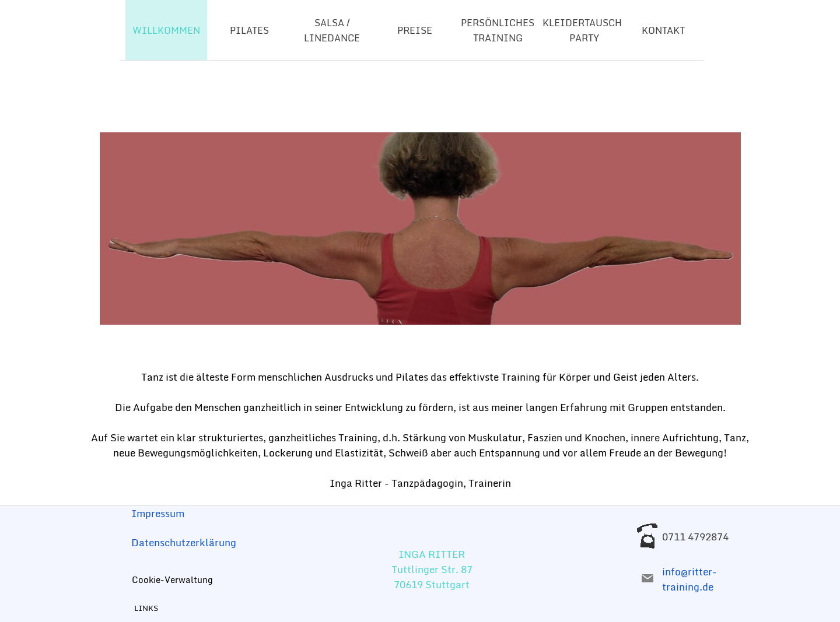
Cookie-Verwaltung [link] (172, 579)
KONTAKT (663, 30)
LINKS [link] (146, 608)
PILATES (249, 30)
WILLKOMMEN (166, 30)
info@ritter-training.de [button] (689, 579)
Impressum (158, 513)
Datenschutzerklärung (184, 542)
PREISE (415, 30)
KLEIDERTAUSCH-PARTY (584, 30)
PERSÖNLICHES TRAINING (498, 30)
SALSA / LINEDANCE (332, 30)
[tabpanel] (420, 229)
